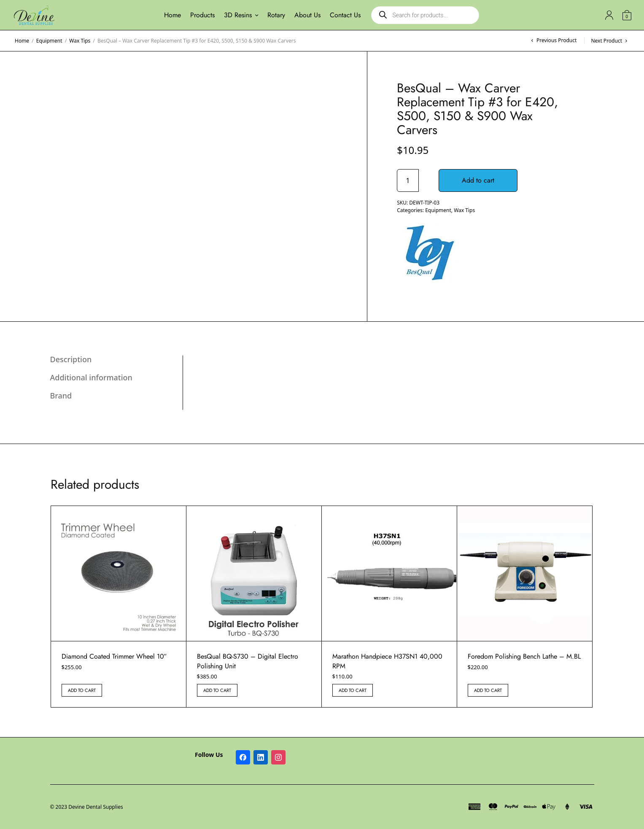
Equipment (49, 41)
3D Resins (238, 15)
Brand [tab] (61, 396)
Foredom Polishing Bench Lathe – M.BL (524, 656)
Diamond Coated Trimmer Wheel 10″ (114, 656)
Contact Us (345, 15)
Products (202, 15)
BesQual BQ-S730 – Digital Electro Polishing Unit (248, 661)
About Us (307, 15)
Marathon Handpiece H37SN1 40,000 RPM (387, 661)
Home (172, 15)
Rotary (276, 15)
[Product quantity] (408, 180)
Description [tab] (71, 359)
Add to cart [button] (82, 690)
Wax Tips (80, 41)
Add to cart (478, 180)
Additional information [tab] (91, 377)
